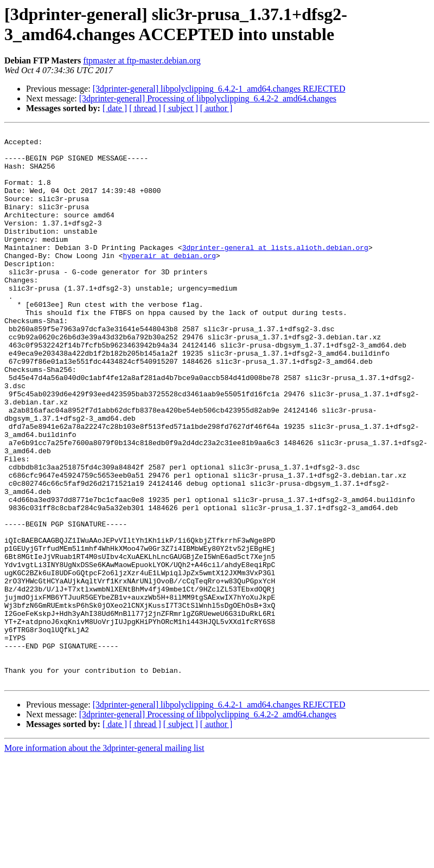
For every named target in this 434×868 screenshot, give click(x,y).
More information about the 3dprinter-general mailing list (104, 859)
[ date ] (115, 108)
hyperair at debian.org (169, 281)
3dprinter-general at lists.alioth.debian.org (275, 272)
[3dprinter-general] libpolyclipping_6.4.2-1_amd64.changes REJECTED (219, 89)
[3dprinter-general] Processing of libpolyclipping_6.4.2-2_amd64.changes (208, 98)
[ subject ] (181, 108)
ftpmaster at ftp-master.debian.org (142, 60)
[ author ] (216, 108)
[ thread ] (145, 108)
